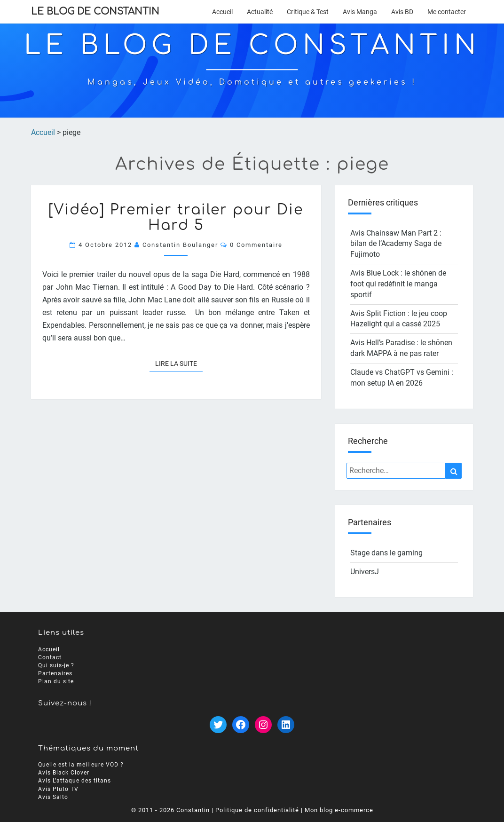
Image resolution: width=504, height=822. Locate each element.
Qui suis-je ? (56, 665)
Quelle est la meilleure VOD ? (81, 765)
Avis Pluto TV (58, 789)
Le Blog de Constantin (95, 12)
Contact (50, 657)
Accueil (222, 12)
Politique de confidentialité (257, 810)
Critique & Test (308, 12)
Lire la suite (179, 363)
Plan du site (56, 681)
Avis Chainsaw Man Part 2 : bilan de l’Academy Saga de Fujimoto (396, 244)
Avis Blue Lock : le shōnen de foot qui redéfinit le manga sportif (398, 284)
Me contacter (447, 12)
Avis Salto (53, 797)
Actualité (260, 12)
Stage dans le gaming (386, 553)
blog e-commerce (346, 810)
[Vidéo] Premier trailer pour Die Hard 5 (176, 218)
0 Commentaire (256, 245)
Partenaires (55, 673)
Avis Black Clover (64, 773)
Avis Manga (360, 12)
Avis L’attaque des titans (75, 781)
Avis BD (402, 12)
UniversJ (365, 572)
